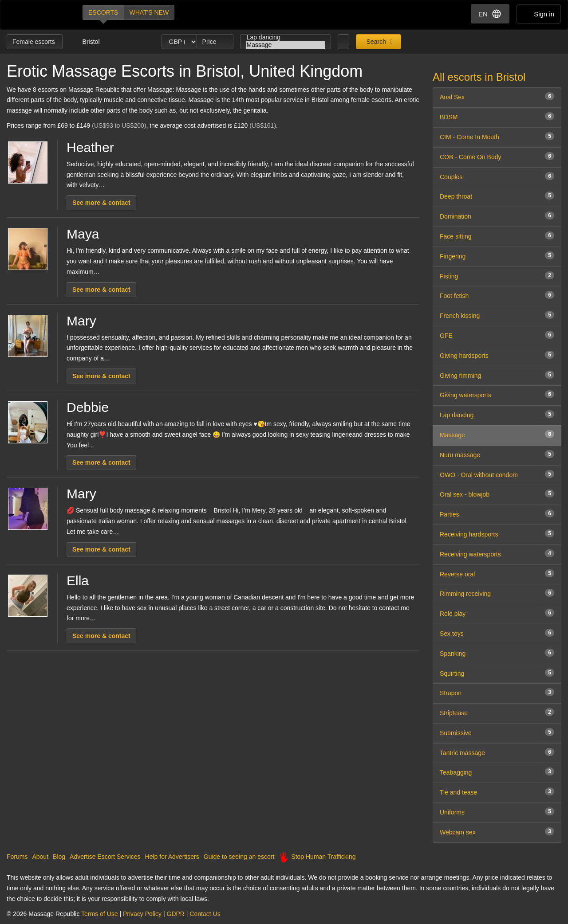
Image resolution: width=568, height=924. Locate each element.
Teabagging (497, 772)
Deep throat (497, 196)
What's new (149, 12)
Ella (78, 581)
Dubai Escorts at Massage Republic (37, 15)
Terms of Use (99, 914)
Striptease (497, 712)
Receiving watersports (497, 554)
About (40, 857)
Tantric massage (497, 752)
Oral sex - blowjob (497, 494)
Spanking (497, 653)
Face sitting (497, 236)
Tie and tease (497, 792)
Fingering (497, 256)
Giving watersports (497, 394)
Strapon (497, 692)
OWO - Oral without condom (497, 474)
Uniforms (497, 812)
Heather (90, 147)
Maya (83, 234)
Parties (497, 514)
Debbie (88, 407)
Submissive (497, 732)
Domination (497, 216)
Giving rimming (497, 375)
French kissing (497, 315)
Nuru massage (497, 454)
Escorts (103, 12)
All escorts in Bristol (479, 77)
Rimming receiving (497, 593)
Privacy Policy (142, 914)
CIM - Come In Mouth (497, 136)
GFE (497, 335)
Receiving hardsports (497, 534)
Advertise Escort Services (105, 857)
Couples (497, 176)
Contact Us (205, 914)
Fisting (497, 276)
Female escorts (35, 42)
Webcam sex (497, 832)
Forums (17, 857)
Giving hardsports (497, 355)
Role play (497, 613)
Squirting (497, 673)
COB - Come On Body (497, 156)
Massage (286, 45)
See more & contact (101, 203)
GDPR (176, 914)
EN (490, 14)
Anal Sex (497, 96)
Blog (59, 857)
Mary (81, 321)
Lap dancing (286, 37)
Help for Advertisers (172, 857)
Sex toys (497, 633)
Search (375, 42)
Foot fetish (497, 295)
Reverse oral (497, 574)
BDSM (497, 116)
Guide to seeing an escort (239, 857)
